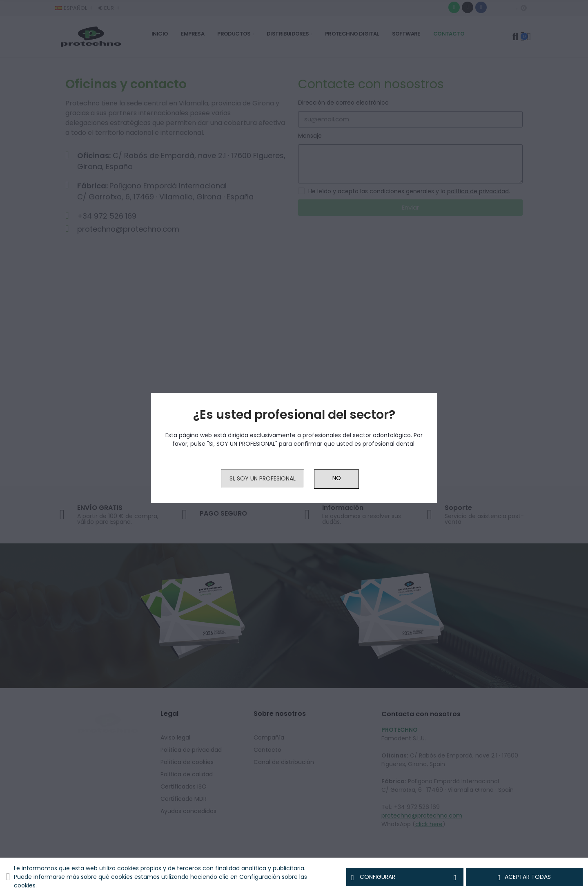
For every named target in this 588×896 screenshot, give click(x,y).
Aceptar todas (524, 877)
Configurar (405, 877)
